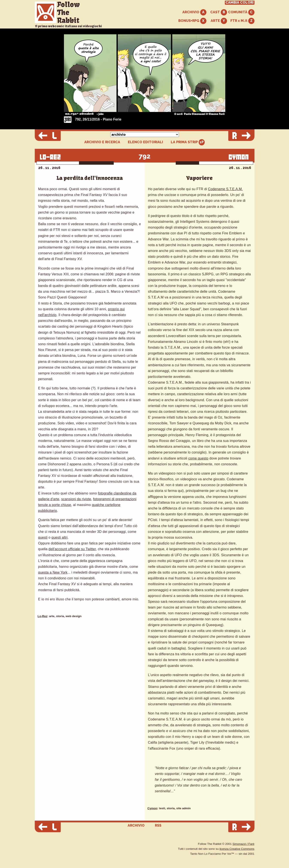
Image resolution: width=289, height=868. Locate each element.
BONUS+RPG (192, 21)
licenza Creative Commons (237, 849)
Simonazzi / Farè (244, 844)
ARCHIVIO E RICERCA (102, 142)
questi (43, 537)
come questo (198, 458)
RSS (158, 825)
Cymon (152, 808)
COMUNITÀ (241, 12)
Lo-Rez (42, 616)
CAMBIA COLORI (240, 3)
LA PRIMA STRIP (188, 142)
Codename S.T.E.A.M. (225, 189)
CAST (219, 12)
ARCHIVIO (194, 12)
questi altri (60, 537)
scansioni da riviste (76, 499)
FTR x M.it (242, 21)
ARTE (219, 21)
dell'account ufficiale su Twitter (72, 549)
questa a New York (53, 572)
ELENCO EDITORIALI (145, 142)
